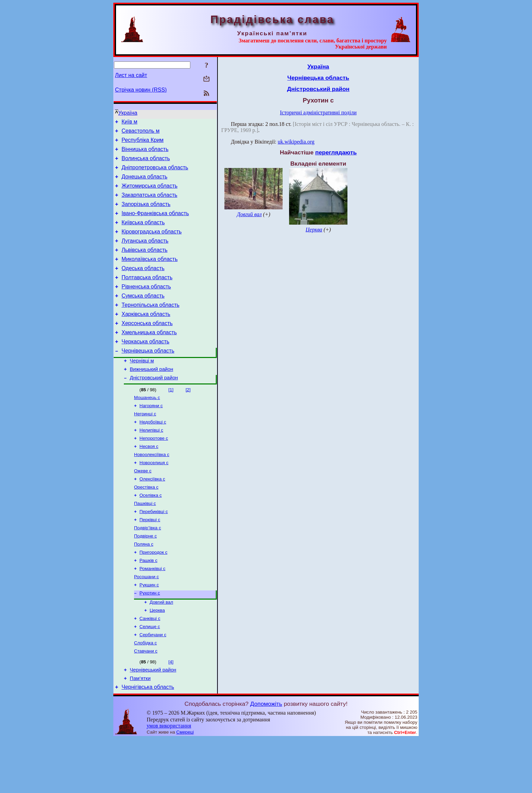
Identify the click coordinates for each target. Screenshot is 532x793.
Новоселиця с (154, 498)
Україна (128, 113)
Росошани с (146, 622)
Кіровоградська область (151, 245)
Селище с (150, 676)
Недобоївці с (153, 454)
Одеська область (143, 286)
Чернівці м (142, 388)
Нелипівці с (151, 463)
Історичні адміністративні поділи (318, 112)
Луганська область (145, 255)
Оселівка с (151, 534)
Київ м (129, 123)
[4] (171, 713)
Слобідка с (145, 693)
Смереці (185, 786)
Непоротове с (154, 472)
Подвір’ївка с (148, 569)
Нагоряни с (151, 437)
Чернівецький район (153, 722)
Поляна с (144, 587)
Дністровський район (154, 407)
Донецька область (144, 184)
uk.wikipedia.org (296, 142)
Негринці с (145, 445)
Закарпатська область (149, 204)
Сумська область (143, 316)
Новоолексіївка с (152, 489)
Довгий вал (161, 649)
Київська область (143, 235)
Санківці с (150, 667)
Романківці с (153, 613)
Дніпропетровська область (155, 174)
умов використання (169, 780)
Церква (157, 658)
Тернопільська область (150, 326)
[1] (171, 419)
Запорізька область (146, 214)
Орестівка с (146, 525)
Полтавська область (147, 296)
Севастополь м (140, 133)
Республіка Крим (142, 143)
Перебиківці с (154, 551)
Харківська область (146, 336)
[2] (188, 419)
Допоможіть (266, 758)
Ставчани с (146, 702)
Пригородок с (153, 595)
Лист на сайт (131, 75)
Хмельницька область (149, 357)
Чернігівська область (148, 741)
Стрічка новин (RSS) (141, 90)
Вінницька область (145, 153)
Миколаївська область (149, 275)
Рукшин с (149, 631)
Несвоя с (149, 481)
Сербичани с (153, 685)
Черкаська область (145, 367)
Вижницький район (152, 398)
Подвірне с (145, 578)
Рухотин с (150, 639)
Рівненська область (146, 306)
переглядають (336, 152)
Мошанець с (147, 428)
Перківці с (150, 560)
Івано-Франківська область (155, 224)
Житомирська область (149, 194)
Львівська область (144, 265)
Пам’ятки (140, 732)
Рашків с (148, 604)
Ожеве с (143, 507)
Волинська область (146, 163)
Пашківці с (145, 542)
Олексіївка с (152, 516)
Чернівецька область (148, 377)
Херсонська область (147, 347)
